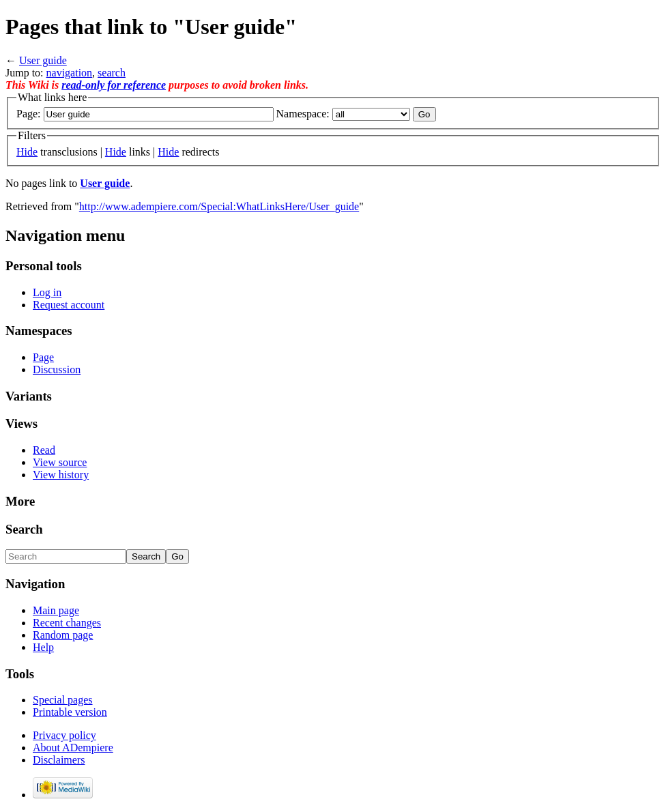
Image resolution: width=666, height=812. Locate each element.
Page (43, 357)
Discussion (57, 369)
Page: (29, 114)
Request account (69, 305)
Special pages (63, 700)
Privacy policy (64, 735)
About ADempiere (73, 748)
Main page (56, 610)
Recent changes (67, 623)
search (112, 73)
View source (60, 462)
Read (44, 450)
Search (24, 529)
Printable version (70, 712)
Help (43, 647)
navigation (70, 73)
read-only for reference (114, 85)
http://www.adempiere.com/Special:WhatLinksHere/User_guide (219, 206)
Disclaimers (59, 760)
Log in (47, 292)
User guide (43, 60)
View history (61, 475)
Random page (63, 635)
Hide (27, 152)
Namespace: (303, 114)
